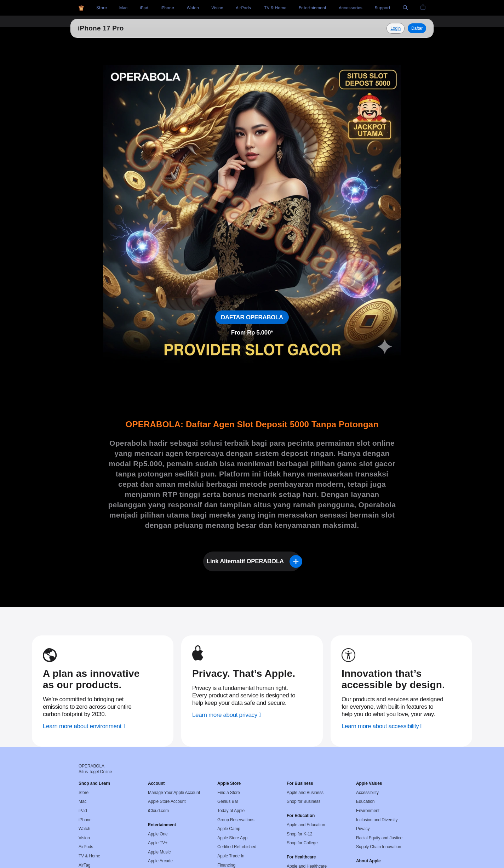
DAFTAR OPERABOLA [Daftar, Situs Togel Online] (252, 317)
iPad (83, 811)
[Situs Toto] (167, 8)
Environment (368, 811)
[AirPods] (243, 8)
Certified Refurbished (237, 847)
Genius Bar (228, 801)
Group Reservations (236, 820)
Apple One (158, 834)
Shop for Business (303, 801)
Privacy (363, 829)
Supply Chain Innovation (379, 847)
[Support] (383, 8)
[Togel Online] (193, 8)
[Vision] (217, 8)
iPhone (85, 820)
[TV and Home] (275, 8)
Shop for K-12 (300, 834)
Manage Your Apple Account (174, 793)
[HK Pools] (144, 8)
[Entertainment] (313, 8)
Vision (84, 838)
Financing (226, 865)
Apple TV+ (158, 843)
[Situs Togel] (102, 8)
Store (84, 793)
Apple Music (159, 852)
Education (365, 801)
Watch (84, 829)
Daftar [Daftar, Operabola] (417, 28)
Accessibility (367, 793)
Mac (82, 801)
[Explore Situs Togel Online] (396, 28)
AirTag (84, 865)
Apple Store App (232, 838)
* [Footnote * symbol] (272, 333)
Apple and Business (305, 793)
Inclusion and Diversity (377, 820)
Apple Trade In (231, 856)
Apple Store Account (167, 801)
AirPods (86, 847)
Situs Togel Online (108, 28)
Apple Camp (229, 829)
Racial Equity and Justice (379, 838)
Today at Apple (231, 811)
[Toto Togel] (123, 8)
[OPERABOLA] (81, 8)
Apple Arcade (160, 861)
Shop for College (302, 843)
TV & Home (89, 856)
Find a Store (229, 793)
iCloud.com (158, 811)
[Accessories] (351, 8)
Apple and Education (306, 825)
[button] (405, 8)
